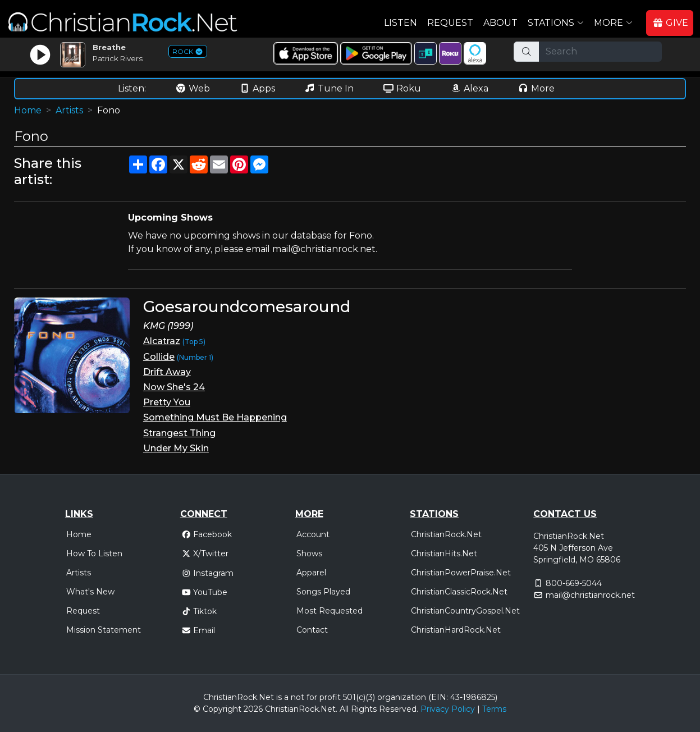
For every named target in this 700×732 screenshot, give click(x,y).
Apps (257, 88)
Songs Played (323, 592)
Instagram (208, 573)
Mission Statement (104, 630)
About (500, 23)
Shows (309, 553)
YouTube (205, 592)
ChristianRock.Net (446, 534)
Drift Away (167, 372)
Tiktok (199, 611)
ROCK (188, 51)
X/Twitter (205, 553)
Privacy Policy (448, 709)
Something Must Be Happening (215, 417)
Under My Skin (176, 448)
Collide (159, 357)
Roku (402, 88)
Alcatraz (162, 341)
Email (198, 630)
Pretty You (167, 402)
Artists (69, 110)
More (536, 88)
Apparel (311, 573)
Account (313, 534)
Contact (312, 630)
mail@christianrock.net (590, 595)
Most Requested (330, 611)
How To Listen (94, 553)
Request (450, 23)
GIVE (670, 23)
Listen (401, 23)
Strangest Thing (179, 433)
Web (193, 88)
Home (28, 110)
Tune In (329, 88)
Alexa (469, 88)
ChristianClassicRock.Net (459, 592)
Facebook (207, 534)
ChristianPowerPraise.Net (461, 573)
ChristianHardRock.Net (456, 630)
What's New (90, 592)
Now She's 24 (174, 387)
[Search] (600, 52)
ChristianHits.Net (444, 553)
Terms (494, 709)
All (344, 709)
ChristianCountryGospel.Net (465, 611)
